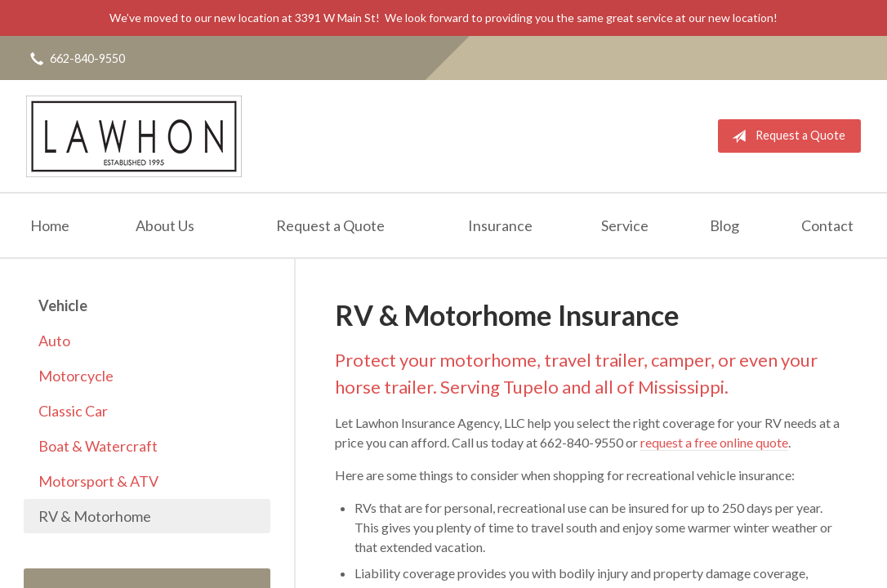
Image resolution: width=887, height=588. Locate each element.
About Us (165, 225)
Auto (54, 341)
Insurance (500, 225)
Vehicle (63, 305)
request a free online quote (714, 442)
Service (625, 225)
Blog (724, 225)
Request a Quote (785, 136)
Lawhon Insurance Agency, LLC (134, 136)
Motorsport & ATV (98, 481)
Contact (827, 225)
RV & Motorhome (95, 516)
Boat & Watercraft (98, 446)
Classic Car (73, 411)
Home (50, 225)
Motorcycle (76, 376)
